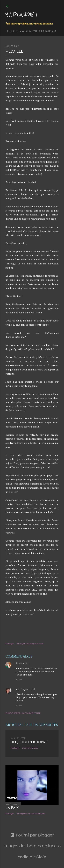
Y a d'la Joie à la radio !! (38, 31)
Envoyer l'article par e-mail (30, 644)
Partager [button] (10, 644)
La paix (12, 808)
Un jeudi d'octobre (29, 742)
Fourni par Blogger (32, 835)
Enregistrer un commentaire (23, 713)
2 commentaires (30, 748)
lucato (54, 846)
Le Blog (12, 31)
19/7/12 (19, 680)
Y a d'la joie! (22, 689)
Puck (19, 663)
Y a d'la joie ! (21, 14)
